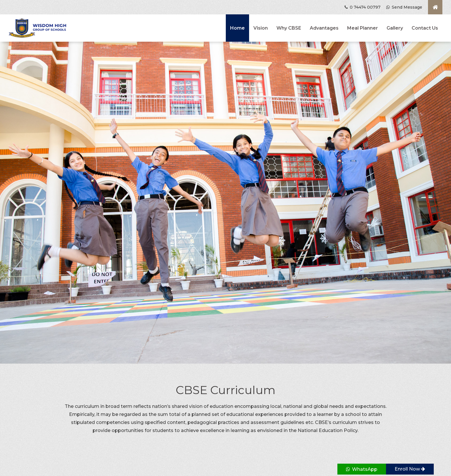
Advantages (324, 28)
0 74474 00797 (363, 7)
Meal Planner (363, 28)
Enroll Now (410, 469)
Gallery (395, 28)
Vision (261, 28)
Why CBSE (289, 28)
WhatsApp (362, 469)
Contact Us (425, 28)
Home (237, 28)
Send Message (404, 7)
